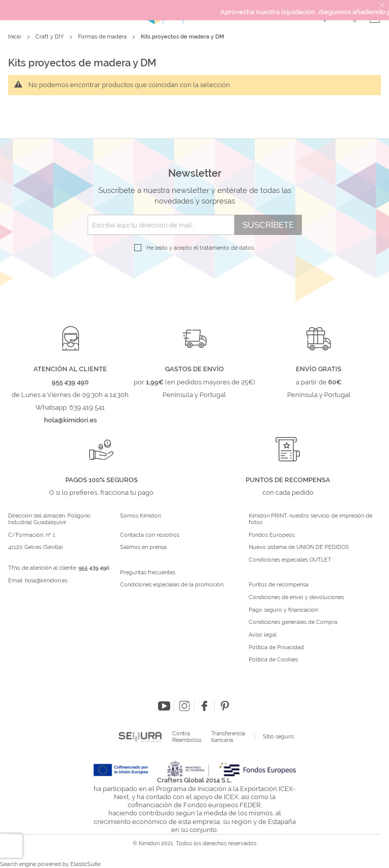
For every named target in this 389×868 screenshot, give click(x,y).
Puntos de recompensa (279, 585)
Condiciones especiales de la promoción (172, 585)
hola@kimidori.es (46, 581)
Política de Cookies (273, 660)
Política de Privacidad (276, 648)
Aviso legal (263, 635)
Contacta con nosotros (150, 535)
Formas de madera (103, 37)
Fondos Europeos (272, 535)
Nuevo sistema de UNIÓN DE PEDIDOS (299, 547)
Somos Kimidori (140, 516)
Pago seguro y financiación (283, 610)
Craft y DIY (50, 37)
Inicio (15, 37)
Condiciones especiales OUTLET (290, 560)
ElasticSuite (85, 864)
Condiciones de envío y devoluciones (296, 598)
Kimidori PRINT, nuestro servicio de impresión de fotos (310, 519)
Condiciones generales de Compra (293, 622)
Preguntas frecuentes (148, 573)
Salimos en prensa (143, 547)
